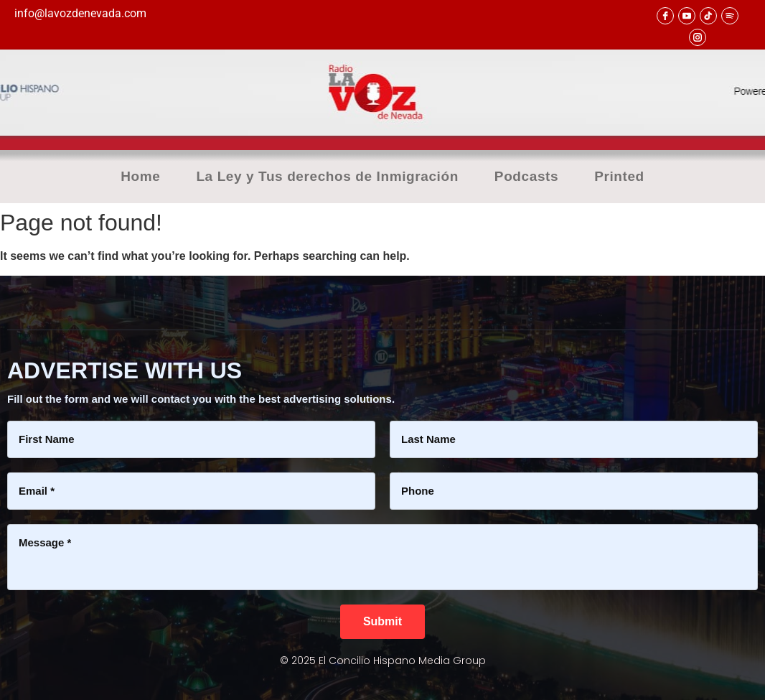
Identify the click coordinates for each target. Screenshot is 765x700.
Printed (619, 177)
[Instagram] (698, 37)
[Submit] (382, 622)
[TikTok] (708, 16)
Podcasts (526, 177)
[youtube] (687, 16)
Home (140, 177)
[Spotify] (730, 16)
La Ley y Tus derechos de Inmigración (327, 177)
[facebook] (665, 16)
